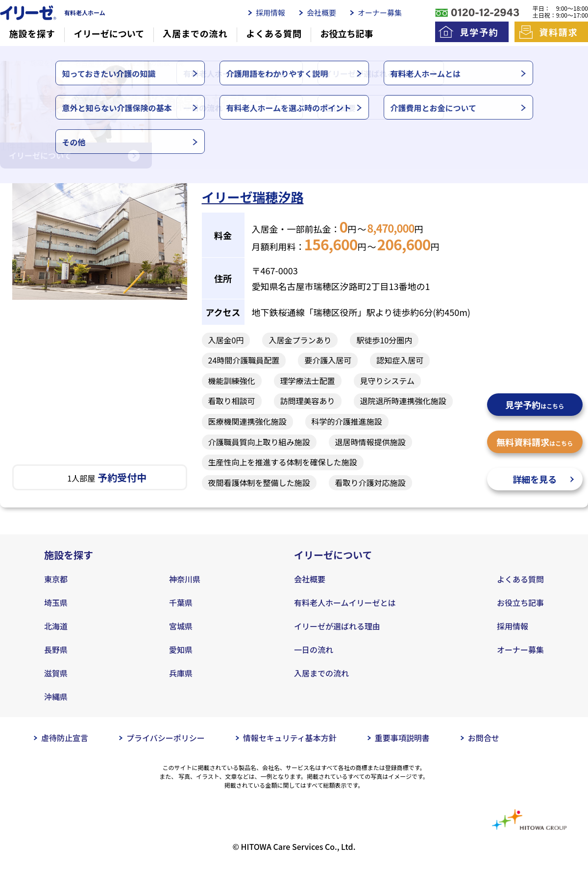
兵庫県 (181, 673)
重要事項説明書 (402, 738)
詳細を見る (535, 479)
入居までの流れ (195, 34)
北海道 (56, 626)
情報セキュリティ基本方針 (290, 738)
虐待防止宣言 (65, 738)
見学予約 (479, 32)
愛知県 (181, 650)
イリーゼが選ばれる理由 (337, 626)
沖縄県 (56, 697)
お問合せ (484, 738)
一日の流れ (314, 650)
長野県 (56, 650)
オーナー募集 (380, 12)
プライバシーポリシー (166, 738)
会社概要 (321, 12)
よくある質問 (274, 34)
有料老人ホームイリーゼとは (345, 603)
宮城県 (181, 626)
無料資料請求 (535, 442)
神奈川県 (185, 579)
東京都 (56, 579)
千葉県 (181, 603)
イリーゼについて (109, 34)
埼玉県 (56, 603)
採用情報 (270, 12)
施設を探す (32, 34)
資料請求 (558, 32)
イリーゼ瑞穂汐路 (253, 197)
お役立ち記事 (347, 34)
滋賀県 (56, 673)
